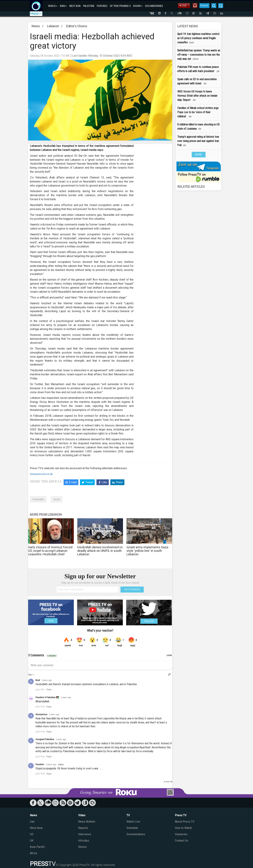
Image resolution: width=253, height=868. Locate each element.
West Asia (36, 828)
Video (82, 815)
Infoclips (84, 841)
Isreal (57, 499)
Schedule (132, 828)
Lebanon (53, 26)
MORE (199, 155)
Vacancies (181, 834)
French (204, 5)
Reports (83, 828)
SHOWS (138, 6)
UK (32, 841)
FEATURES (102, 6)
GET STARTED (132, 589)
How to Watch (183, 828)
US (32, 834)
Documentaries (136, 834)
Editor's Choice (77, 26)
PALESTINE (89, 6)
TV (128, 815)
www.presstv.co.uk (41, 474)
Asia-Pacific (37, 847)
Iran (32, 822)
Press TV (181, 815)
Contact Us (181, 841)
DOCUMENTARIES (154, 6)
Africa (33, 853)
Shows (82, 847)
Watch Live (133, 822)
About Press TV (185, 822)
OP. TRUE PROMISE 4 (120, 6)
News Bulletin (87, 822)
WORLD (53, 6)
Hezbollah (38, 499)
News (36, 26)
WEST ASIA (75, 6)
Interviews (85, 834)
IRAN (63, 6)
